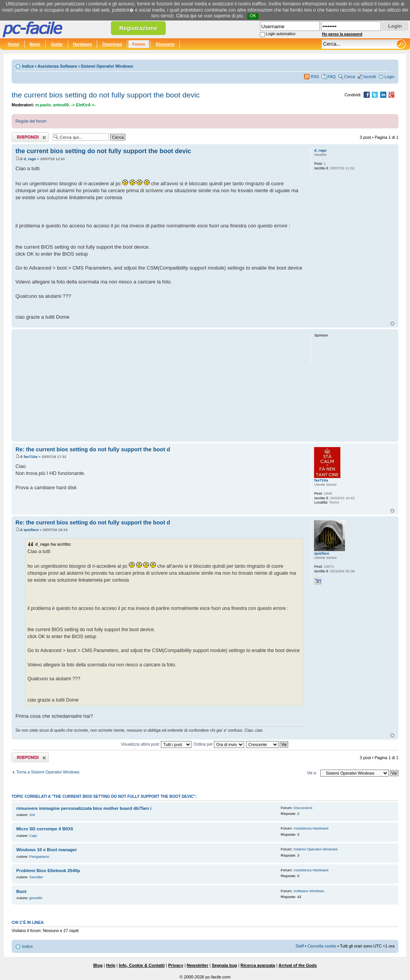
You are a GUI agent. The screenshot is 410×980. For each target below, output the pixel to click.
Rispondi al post (30, 137)
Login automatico (281, 34)
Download (112, 44)
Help (111, 965)
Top (392, 324)
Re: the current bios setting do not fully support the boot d (93, 449)
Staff (300, 946)
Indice (28, 66)
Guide (56, 44)
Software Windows (309, 891)
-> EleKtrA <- (84, 105)
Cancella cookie (322, 946)
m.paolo (43, 105)
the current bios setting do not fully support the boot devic (106, 95)
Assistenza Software (57, 66)
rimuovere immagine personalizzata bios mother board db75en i (84, 808)
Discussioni (303, 808)
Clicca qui (186, 16)
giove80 (36, 898)
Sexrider (36, 877)
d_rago (30, 159)
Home (14, 44)
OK (253, 16)
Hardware (83, 44)
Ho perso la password (342, 34)
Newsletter (198, 965)
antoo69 (61, 105)
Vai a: (312, 773)
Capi (33, 836)
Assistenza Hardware (311, 828)
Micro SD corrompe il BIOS (45, 829)
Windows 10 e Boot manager (47, 850)
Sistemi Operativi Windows (107, 66)
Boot (21, 891)
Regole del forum (31, 121)
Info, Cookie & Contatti (142, 965)
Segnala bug (224, 965)
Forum (139, 44)
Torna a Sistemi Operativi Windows (48, 772)
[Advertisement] (160, 385)
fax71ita (31, 457)
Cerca (350, 77)
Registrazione (138, 28)
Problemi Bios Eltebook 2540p (48, 871)
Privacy (176, 965)
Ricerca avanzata (258, 965)
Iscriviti (370, 77)
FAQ (332, 77)
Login (389, 77)
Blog (98, 965)
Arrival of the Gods (298, 965)
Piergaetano (39, 856)
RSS (315, 77)
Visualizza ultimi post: (156, 744)
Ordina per (219, 744)
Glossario (165, 44)
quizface (31, 530)
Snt (32, 815)
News (35, 44)
